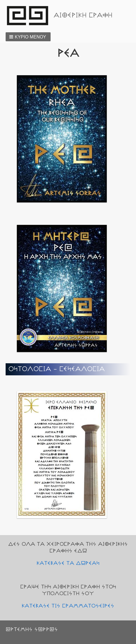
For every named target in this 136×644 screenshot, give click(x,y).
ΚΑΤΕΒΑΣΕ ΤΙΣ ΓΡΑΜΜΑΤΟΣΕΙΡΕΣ (68, 606)
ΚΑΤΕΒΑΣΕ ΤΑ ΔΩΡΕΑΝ (68, 563)
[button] (28, 37)
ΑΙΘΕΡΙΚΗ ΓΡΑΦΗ (83, 15)
